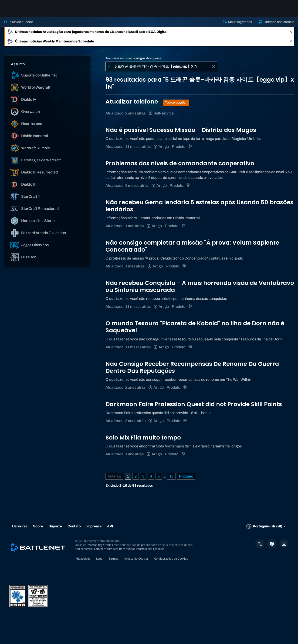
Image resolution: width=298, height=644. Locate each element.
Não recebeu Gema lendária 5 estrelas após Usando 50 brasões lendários (199, 206)
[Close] (291, 32)
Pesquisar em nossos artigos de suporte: (134, 58)
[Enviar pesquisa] (109, 66)
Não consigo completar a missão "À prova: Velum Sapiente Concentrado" (192, 246)
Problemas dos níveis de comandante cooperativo (180, 163)
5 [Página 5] (159, 476)
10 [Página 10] (171, 476)
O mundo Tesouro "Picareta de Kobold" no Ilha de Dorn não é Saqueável (195, 327)
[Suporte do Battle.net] (191, 147)
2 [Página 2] (136, 476)
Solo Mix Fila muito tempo (143, 438)
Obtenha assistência (276, 22)
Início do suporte (18, 22)
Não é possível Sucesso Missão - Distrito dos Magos (181, 130)
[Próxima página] (186, 476)
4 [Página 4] (151, 476)
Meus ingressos (237, 22)
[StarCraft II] (188, 185)
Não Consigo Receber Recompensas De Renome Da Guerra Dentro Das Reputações (192, 367)
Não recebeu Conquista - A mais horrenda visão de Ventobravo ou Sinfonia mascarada (200, 286)
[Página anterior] (114, 476)
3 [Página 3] (143, 476)
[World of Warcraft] (185, 266)
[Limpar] (213, 66)
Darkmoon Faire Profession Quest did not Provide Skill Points (194, 404)
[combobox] (161, 66)
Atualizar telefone (132, 102)
